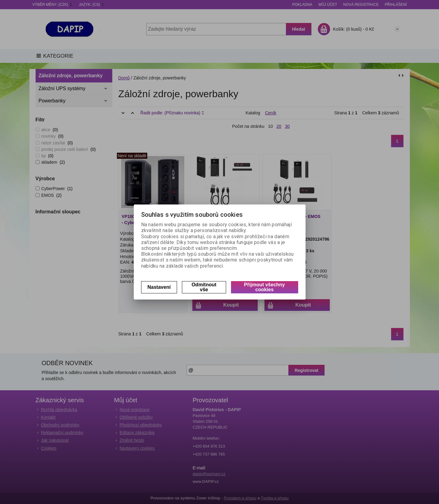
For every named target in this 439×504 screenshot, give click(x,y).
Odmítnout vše (204, 287)
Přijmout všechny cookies (264, 287)
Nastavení (159, 287)
